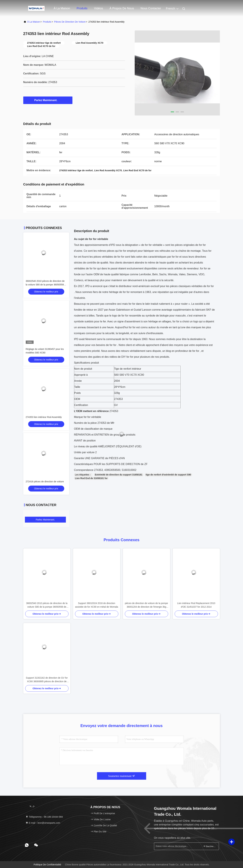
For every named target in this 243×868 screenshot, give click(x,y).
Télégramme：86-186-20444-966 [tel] (44, 817)
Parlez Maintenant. (48, 100)
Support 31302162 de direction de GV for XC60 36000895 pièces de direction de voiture (47, 680)
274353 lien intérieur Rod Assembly (44, 417)
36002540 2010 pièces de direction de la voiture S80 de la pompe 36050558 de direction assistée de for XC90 (45, 285)
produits (47, 22)
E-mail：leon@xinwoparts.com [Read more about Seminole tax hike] (43, 823)
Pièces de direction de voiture (70, 22)
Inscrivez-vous (209, 846)
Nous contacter (151, 8)
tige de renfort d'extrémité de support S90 (168, 475)
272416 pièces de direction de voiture (45, 482)
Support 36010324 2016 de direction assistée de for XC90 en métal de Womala (97, 605)
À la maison (62, 8)
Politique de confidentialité (47, 865)
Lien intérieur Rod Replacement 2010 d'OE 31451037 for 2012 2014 (196, 605)
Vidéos (99, 8)
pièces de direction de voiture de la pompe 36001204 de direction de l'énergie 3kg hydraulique (146, 605)
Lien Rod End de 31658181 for (91, 478)
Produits (82, 8)
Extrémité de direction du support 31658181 (119, 475)
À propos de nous (122, 8)
